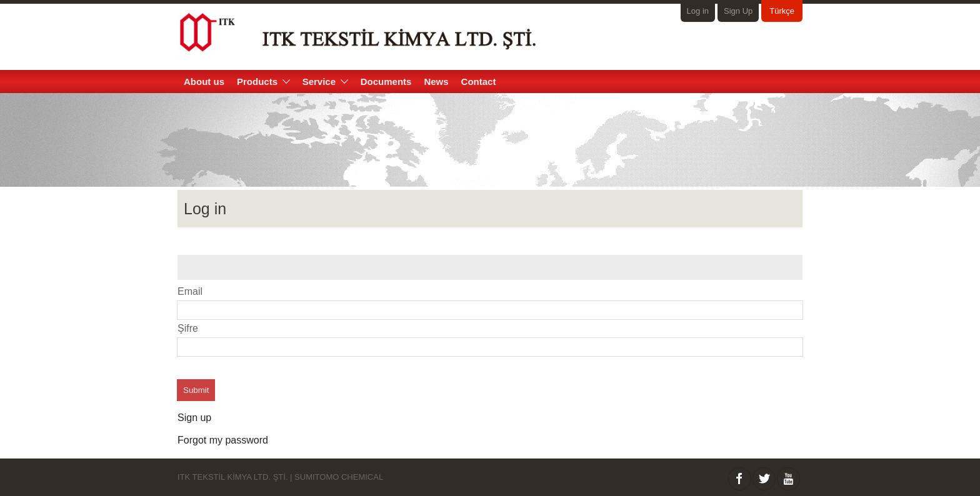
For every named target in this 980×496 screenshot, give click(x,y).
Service (325, 82)
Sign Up (738, 11)
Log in (698, 11)
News (436, 82)
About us (204, 82)
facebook (740, 479)
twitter (764, 479)
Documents (386, 82)
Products (263, 82)
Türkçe (782, 11)
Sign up (194, 418)
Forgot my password (223, 440)
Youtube (788, 479)
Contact (479, 82)
